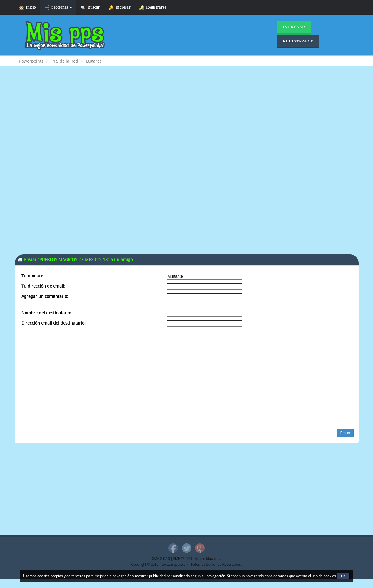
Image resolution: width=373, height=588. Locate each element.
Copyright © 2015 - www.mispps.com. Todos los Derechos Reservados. (187, 565)
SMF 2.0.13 (161, 559)
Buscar (90, 7)
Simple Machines (208, 559)
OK (343, 576)
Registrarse (153, 7)
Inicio (27, 7)
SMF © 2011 (183, 559)
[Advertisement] (187, 119)
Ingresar (120, 7)
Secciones (58, 7)
